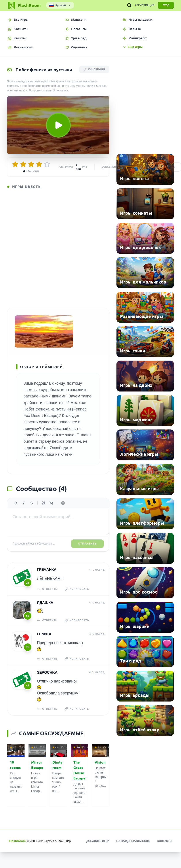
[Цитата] (43, 503)
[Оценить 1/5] (15, 164)
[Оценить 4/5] (39, 164)
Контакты (165, 841)
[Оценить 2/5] (23, 164)
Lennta (44, 634)
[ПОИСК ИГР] (129, 5)
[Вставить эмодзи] (63, 503)
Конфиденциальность (133, 841)
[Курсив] (24, 503)
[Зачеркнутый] (32, 503)
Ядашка (45, 603)
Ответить (47, 589)
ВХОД (166, 5)
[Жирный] (16, 503)
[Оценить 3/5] (31, 164)
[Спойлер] (51, 503)
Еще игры (133, 47)
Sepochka (47, 672)
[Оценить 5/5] (47, 164)
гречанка (47, 570)
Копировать (77, 589)
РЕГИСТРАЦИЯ (144, 5)
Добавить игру (98, 841)
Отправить (87, 544)
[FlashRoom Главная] (24, 5)
